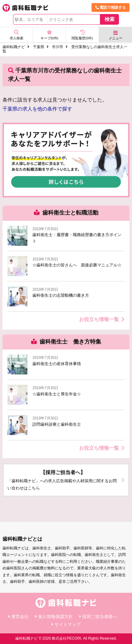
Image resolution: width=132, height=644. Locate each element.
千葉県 (39, 47)
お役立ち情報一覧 (102, 319)
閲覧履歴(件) (82, 35)
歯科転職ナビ (14, 47)
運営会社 (20, 617)
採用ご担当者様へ (100, 617)
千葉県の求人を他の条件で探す (37, 109)
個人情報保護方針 (55, 617)
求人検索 (16, 35)
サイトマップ (68, 624)
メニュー (115, 35)
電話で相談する (111, 7)
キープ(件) (49, 35)
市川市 (58, 47)
